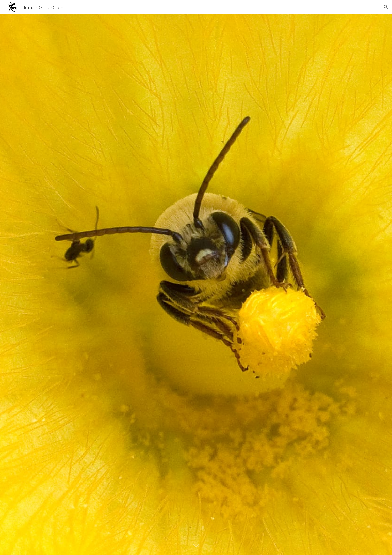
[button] (386, 7)
